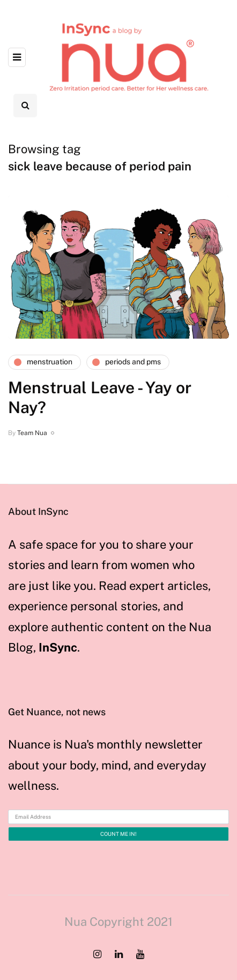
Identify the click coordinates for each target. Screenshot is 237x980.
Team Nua (32, 433)
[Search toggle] (25, 106)
